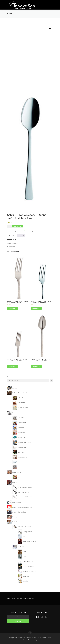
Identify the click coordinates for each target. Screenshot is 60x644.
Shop (12, 20)
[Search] (51, 380)
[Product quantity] (10, 226)
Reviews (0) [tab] (21, 236)
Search (9, 377)
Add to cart (18, 226)
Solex (35, 231)
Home (8, 20)
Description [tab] (12, 236)
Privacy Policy (42, 638)
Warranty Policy (32, 640)
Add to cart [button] (12, 308)
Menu (51, 3)
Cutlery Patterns (27, 231)
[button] (50, 29)
